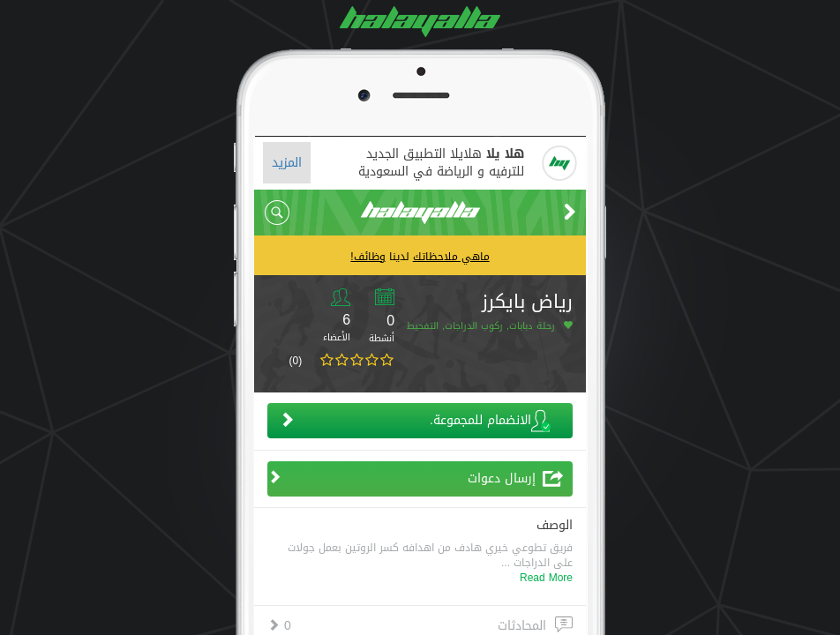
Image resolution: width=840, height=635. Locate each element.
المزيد (287, 163)
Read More (546, 578)
